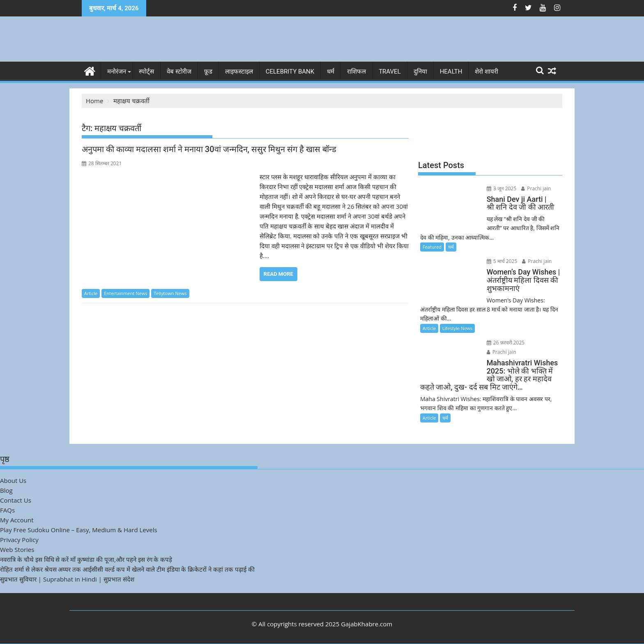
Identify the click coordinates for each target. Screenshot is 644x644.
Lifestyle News (457, 328)
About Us (13, 480)
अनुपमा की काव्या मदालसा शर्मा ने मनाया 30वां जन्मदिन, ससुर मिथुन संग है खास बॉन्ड (209, 149)
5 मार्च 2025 (502, 261)
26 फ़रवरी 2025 (506, 343)
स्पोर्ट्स (146, 72)
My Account (17, 520)
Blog (6, 490)
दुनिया (420, 72)
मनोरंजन (117, 72)
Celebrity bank (290, 72)
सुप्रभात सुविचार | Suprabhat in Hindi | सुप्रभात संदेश (67, 579)
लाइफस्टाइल (239, 72)
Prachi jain (536, 188)
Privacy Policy (19, 540)
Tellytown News (170, 293)
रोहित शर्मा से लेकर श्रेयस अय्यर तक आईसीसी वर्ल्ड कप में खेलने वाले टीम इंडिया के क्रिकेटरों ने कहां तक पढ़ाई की (127, 569)
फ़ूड (208, 72)
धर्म (331, 72)
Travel (390, 72)
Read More (278, 274)
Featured (432, 247)
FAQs (7, 510)
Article (91, 293)
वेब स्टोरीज (179, 72)
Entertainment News (125, 293)
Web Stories (17, 549)
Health (451, 72)
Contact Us (16, 500)
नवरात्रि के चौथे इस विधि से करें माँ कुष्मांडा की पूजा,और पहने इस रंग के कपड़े (86, 559)
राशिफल (356, 72)
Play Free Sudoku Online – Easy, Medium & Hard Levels (79, 530)
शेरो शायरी (486, 72)
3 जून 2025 (502, 188)
